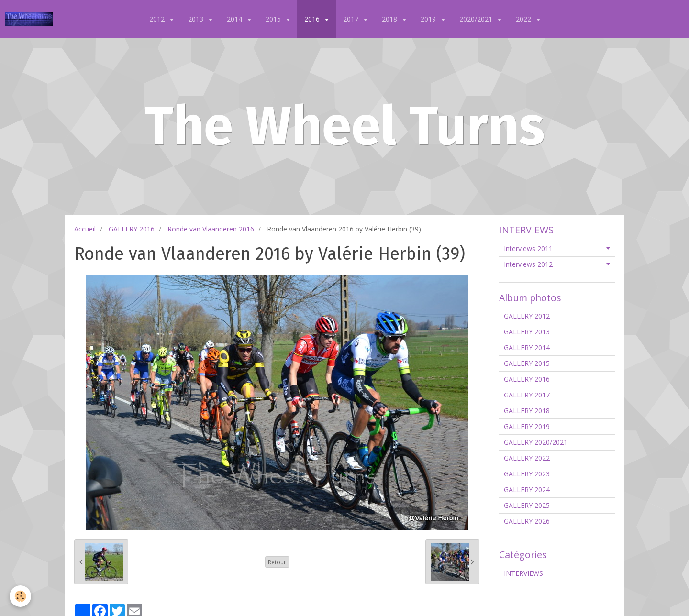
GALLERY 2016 (132, 229)
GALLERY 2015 (527, 363)
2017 (352, 19)
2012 (158, 19)
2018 (390, 19)
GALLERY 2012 (527, 316)
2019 (429, 19)
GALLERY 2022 (527, 458)
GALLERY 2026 (527, 521)
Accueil (85, 229)
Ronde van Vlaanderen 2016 (211, 229)
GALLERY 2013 (527, 332)
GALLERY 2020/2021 (536, 442)
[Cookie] (20, 596)
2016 (313, 19)
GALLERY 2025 (527, 505)
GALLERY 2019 (527, 426)
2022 (524, 19)
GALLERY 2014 (527, 347)
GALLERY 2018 (527, 411)
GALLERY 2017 (527, 395)
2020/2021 (477, 19)
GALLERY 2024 (527, 489)
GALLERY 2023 (527, 474)
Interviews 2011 (528, 248)
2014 (235, 19)
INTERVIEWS (523, 573)
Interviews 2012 (528, 264)
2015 (274, 19)
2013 (197, 19)
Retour (277, 562)
